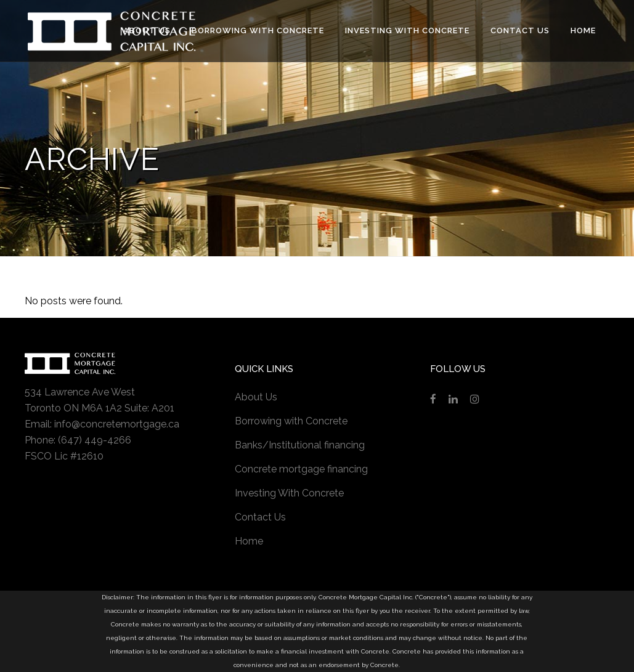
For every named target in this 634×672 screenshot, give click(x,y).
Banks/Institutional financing (300, 445)
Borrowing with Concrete (291, 421)
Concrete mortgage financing (301, 469)
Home (249, 541)
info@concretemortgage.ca (117, 424)
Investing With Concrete (289, 493)
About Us (256, 397)
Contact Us (260, 517)
